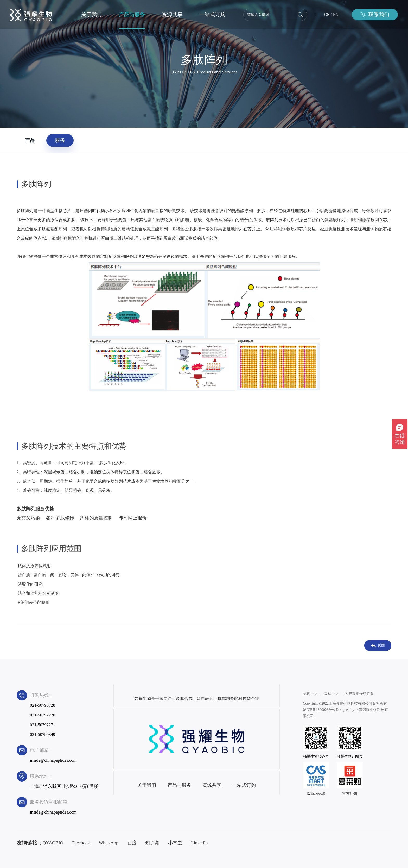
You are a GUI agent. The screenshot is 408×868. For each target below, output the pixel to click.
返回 (378, 646)
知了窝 (152, 843)
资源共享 (172, 14)
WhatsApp (108, 843)
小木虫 (175, 843)
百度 (132, 843)
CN (327, 14)
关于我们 (92, 14)
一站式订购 (212, 14)
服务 (60, 140)
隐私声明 (331, 694)
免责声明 (310, 694)
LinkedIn (199, 843)
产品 (30, 140)
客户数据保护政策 (359, 694)
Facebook (81, 843)
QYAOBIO (53, 843)
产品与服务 (132, 14)
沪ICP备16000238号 (318, 710)
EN (336, 14)
